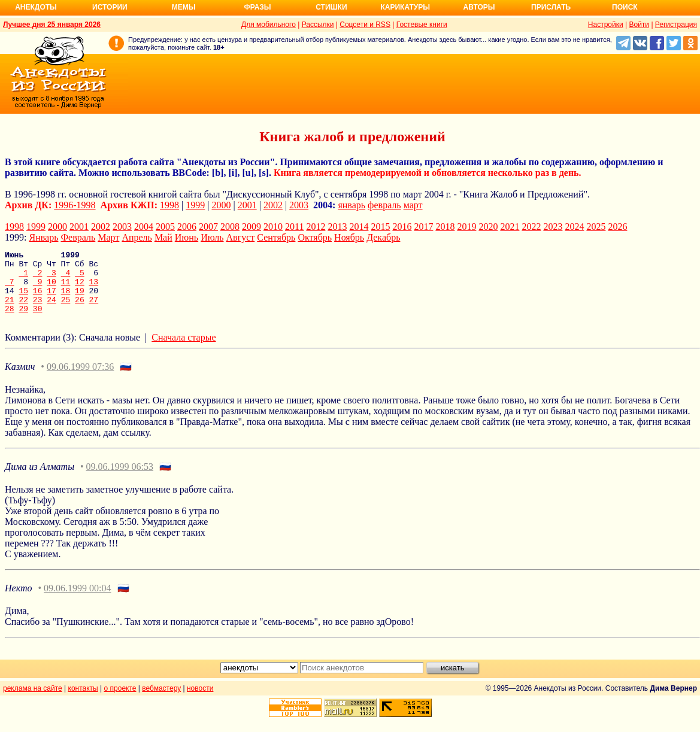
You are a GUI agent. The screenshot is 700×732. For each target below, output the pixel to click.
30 (38, 321)
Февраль (78, 237)
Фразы (257, 7)
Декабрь (383, 237)
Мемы (184, 7)
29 (23, 321)
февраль (384, 205)
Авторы (479, 7)
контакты (83, 701)
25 (66, 310)
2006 (187, 227)
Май (163, 237)
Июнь (187, 237)
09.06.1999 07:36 (80, 379)
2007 (208, 227)
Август (241, 237)
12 (80, 288)
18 (66, 299)
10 (51, 288)
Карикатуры (405, 7)
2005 (165, 227)
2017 (423, 227)
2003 (299, 205)
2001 (247, 205)
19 (80, 299)
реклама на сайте (33, 701)
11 (66, 288)
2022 (531, 227)
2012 (316, 227)
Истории (110, 7)
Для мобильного (269, 25)
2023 (553, 227)
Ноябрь (349, 237)
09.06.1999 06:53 (120, 479)
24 (51, 310)
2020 (488, 227)
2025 (596, 227)
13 (94, 288)
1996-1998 (75, 205)
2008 (230, 227)
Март (108, 237)
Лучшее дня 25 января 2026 (52, 25)
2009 (251, 227)
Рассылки (318, 25)
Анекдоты (36, 7)
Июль (212, 237)
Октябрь (315, 237)
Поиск (625, 7)
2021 (510, 227)
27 (94, 310)
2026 (617, 227)
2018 (445, 227)
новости (200, 701)
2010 (273, 227)
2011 (294, 227)
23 (38, 310)
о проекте (120, 701)
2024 (574, 227)
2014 (359, 227)
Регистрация (676, 25)
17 (51, 299)
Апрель (137, 237)
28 (10, 321)
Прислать (551, 7)
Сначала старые (184, 350)
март (413, 205)
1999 (195, 205)
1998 (169, 205)
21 (10, 310)
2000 (222, 205)
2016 (402, 227)
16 (38, 299)
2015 (380, 227)
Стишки (331, 7)
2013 (337, 227)
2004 (144, 227)
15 (23, 299)
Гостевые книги (422, 25)
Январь (43, 237)
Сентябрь (276, 237)
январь (351, 205)
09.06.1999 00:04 (77, 601)
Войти (639, 25)
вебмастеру (161, 701)
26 (80, 310)
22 (23, 310)
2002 (273, 205)
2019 (466, 227)
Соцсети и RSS (365, 25)
